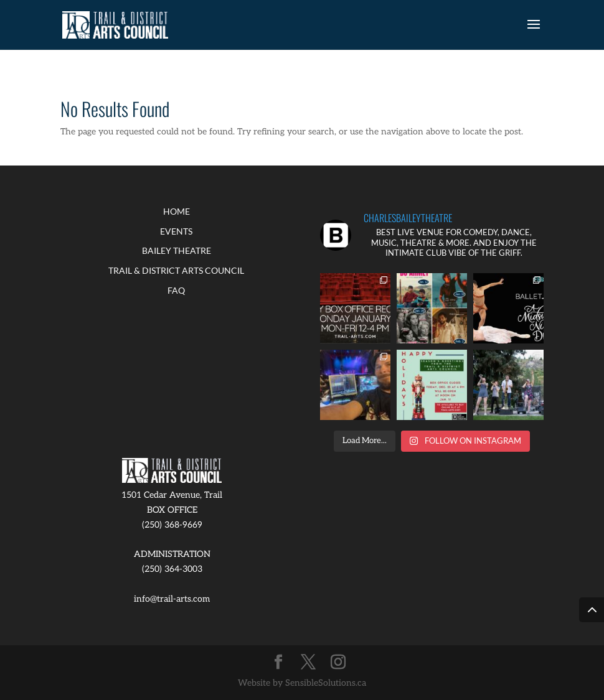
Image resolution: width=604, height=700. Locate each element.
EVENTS (176, 231)
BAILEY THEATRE (177, 250)
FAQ (176, 290)
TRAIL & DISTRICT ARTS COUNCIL (176, 270)
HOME (177, 211)
